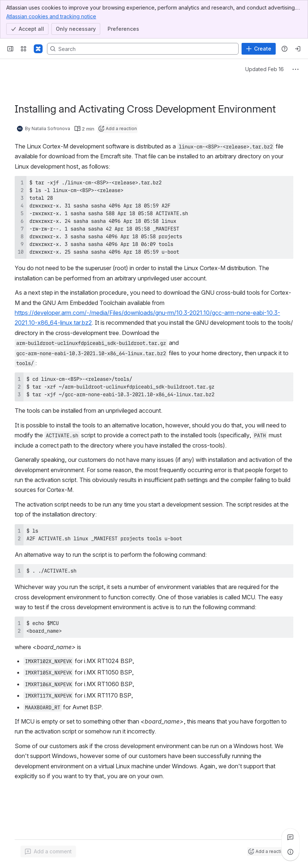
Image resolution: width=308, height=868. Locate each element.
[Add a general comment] (48, 852)
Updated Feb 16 (264, 69)
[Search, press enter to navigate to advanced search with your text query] (143, 49)
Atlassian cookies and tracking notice (51, 16)
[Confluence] (38, 49)
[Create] (259, 49)
